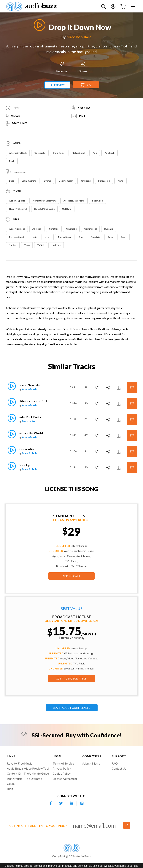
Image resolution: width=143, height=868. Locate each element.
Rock (12, 161)
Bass (12, 181)
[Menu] (133, 6)
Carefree (54, 229)
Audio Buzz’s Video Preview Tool (28, 768)
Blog (10, 789)
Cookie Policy (62, 773)
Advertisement (17, 229)
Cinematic (71, 229)
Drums (47, 181)
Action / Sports (17, 201)
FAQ (115, 763)
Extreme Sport (17, 237)
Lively (48, 237)
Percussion (104, 181)
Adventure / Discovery (44, 201)
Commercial (90, 229)
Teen (27, 245)
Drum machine (29, 181)
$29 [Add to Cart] (86, 85)
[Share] (83, 67)
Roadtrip (95, 237)
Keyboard (85, 181)
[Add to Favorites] (62, 67)
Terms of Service (63, 763)
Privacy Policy (62, 768)
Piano (120, 181)
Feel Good (98, 201)
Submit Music (91, 763)
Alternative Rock (18, 153)
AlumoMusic (30, 389)
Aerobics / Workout (74, 201)
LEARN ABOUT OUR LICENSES (72, 708)
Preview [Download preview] (57, 85)
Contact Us (119, 768)
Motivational (78, 153)
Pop (95, 153)
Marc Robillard (79, 37)
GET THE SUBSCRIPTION (71, 678)
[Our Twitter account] (61, 803)
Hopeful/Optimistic (44, 209)
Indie (34, 237)
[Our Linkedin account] (71, 803)
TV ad (41, 245)
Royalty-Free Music (20, 763)
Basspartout (30, 421)
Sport (124, 237)
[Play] (39, 25)
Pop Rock (109, 153)
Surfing (13, 245)
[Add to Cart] (132, 387)
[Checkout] (123, 6)
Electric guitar (66, 181)
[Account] (114, 6)
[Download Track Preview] (119, 387)
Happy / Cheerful (18, 209)
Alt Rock (37, 229)
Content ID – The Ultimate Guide (28, 773)
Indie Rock (59, 153)
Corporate (40, 153)
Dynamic (109, 229)
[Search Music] (104, 6)
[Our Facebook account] (51, 803)
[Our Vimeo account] (82, 803)
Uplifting (67, 209)
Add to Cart (71, 576)
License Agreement (65, 779)
